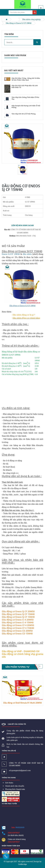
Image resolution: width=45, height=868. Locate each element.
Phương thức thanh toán (14, 789)
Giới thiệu (8, 783)
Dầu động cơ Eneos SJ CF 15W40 (19, 23)
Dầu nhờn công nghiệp (31, 19)
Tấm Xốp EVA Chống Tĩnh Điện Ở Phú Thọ (25, 98)
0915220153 (20, 827)
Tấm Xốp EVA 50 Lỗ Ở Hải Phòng (24, 114)
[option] (22, 144)
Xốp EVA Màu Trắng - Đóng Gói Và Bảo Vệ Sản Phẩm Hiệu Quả (26, 79)
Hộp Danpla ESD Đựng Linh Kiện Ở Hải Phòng (26, 107)
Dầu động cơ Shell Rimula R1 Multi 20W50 (23, 703)
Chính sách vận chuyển (14, 786)
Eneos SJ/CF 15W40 (11, 254)
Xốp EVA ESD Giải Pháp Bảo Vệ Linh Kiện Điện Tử (25, 86)
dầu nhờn (27, 254)
